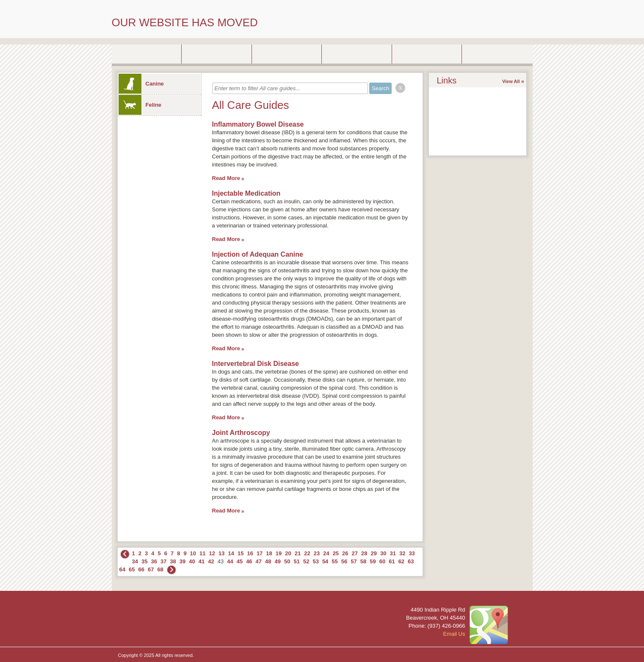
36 (154, 561)
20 (288, 553)
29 (374, 553)
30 (383, 553)
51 (296, 561)
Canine (141, 84)
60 (382, 561)
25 (336, 553)
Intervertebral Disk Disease (256, 364)
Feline (140, 105)
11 (202, 553)
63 (411, 561)
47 (259, 561)
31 (392, 553)
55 (334, 561)
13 (221, 553)
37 (163, 561)
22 (307, 553)
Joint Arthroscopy (241, 433)
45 (240, 561)
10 (193, 553)
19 (279, 553)
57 (354, 561)
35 (144, 561)
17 (260, 553)
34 (135, 561)
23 (317, 553)
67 (151, 569)
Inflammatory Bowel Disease (258, 124)
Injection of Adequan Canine (258, 254)
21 (298, 553)
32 (402, 553)
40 (192, 561)
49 (278, 561)
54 (325, 561)
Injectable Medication (246, 193)
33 (412, 553)
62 (401, 561)
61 (392, 561)
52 (306, 561)
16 (250, 553)
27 (355, 553)
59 (373, 561)
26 (345, 553)
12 (212, 553)
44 (230, 561)
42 (211, 561)
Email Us (454, 634)
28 (364, 553)
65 (132, 569)
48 (268, 561)
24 (326, 553)
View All (511, 81)
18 (269, 553)
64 (122, 569)
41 (202, 561)
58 (363, 561)
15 (240, 553)
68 (160, 569)
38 (173, 561)
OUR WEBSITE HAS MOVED (185, 22)
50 (287, 561)
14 (231, 553)
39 (182, 561)
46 (249, 561)
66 (141, 569)
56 (344, 561)
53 (315, 561)
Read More (226, 178)
